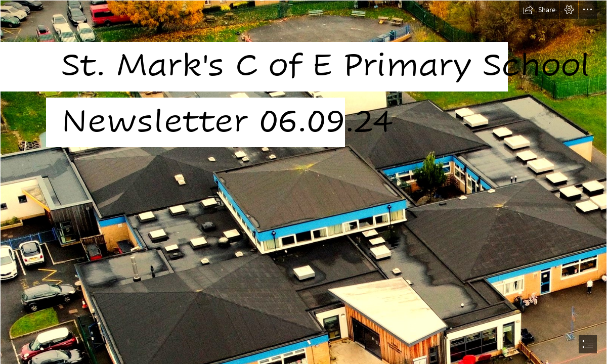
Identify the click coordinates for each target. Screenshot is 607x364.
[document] (303, 182)
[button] (539, 10)
